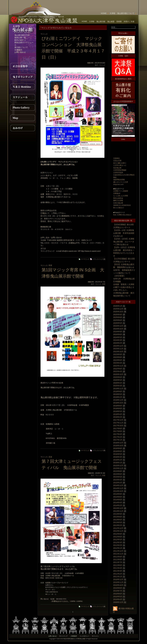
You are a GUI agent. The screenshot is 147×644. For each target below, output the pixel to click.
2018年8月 (118, 406)
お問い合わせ (20, 52)
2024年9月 (118, 332)
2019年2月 (118, 397)
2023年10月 (118, 352)
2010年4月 (118, 599)
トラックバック (96, 259)
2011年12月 (118, 551)
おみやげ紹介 (23, 128)
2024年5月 (118, 337)
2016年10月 (118, 446)
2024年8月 (118, 334)
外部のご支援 (129, 22)
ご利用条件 (74, 636)
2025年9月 (118, 314)
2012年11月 (118, 531)
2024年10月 (118, 329)
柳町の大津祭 (118, 200)
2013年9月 (118, 514)
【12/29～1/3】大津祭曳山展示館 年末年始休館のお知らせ (124, 233)
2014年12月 (118, 485)
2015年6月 (118, 474)
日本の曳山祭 (118, 203)
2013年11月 (118, 511)
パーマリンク (84, 259)
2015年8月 (118, 471)
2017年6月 (118, 431)
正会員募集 (23, 66)
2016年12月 (118, 443)
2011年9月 (118, 557)
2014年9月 (118, 494)
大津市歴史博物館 (120, 170)
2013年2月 (118, 525)
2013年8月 (118, 517)
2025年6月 (118, 320)
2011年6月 (118, 565)
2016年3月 (118, 457)
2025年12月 (118, 309)
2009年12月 (118, 602)
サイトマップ (63, 636)
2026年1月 (118, 306)
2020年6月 (118, 377)
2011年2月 (118, 574)
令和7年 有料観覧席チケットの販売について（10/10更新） (124, 273)
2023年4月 (118, 363)
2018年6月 (118, 408)
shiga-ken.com (118, 184)
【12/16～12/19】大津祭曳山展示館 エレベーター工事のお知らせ (124, 242)
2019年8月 (118, 391)
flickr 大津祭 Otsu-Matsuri (122, 215)
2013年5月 (118, 522)
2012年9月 (118, 534)
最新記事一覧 (20, 38)
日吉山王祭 (117, 161)
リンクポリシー (84, 636)
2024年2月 (118, 343)
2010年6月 (118, 594)
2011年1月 (118, 577)
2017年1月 (118, 440)
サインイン (95, 636)
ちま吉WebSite (23, 87)
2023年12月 (118, 346)
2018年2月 (118, 417)
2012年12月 (118, 528)
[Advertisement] (106, 4)
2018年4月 (118, 414)
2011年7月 (118, 562)
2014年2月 (118, 505)
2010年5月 (118, 597)
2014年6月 (118, 500)
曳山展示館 (101, 22)
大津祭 (92, 22)
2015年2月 (118, 483)
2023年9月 (118, 354)
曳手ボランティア (23, 77)
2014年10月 (118, 491)
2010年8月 (118, 588)
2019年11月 (118, 389)
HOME (104, 13)
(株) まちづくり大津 (121, 182)
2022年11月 (118, 366)
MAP (23, 118)
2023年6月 (118, 360)
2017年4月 (118, 434)
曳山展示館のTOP (22, 35)
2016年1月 (118, 463)
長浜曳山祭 (117, 168)
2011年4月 (118, 568)
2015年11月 (118, 468)
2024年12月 (118, 326)
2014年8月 (118, 497)
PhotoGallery (23, 107)
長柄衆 (119, 22)
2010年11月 (118, 582)
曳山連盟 (111, 22)
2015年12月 (118, 465)
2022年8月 (118, 369)
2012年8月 (118, 537)
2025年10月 (118, 312)
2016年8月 (118, 448)
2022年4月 (118, 371)
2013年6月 (118, 520)
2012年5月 (118, 540)
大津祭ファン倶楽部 (121, 191)
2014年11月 (118, 488)
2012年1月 (118, 548)
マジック (44, 34)
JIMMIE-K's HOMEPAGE (122, 205)
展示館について (21, 47)
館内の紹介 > (20, 40)
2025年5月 (118, 323)
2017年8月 (118, 428)
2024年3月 (118, 340)
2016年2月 (118, 460)
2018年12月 (118, 400)
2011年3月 (118, 571)
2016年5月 (118, 454)
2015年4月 (118, 480)
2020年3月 (118, 386)
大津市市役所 (118, 172)
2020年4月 (118, 383)
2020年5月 (118, 380)
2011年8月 (118, 559)
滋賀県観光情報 (119, 180)
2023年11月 (118, 349)
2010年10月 (118, 585)
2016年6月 (118, 451)
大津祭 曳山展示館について (122, 13)
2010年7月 (118, 591)
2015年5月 (118, 477)
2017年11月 (118, 423)
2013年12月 (118, 508)
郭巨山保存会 (118, 198)
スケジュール (23, 97)
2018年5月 (118, 411)
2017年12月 (118, 420)
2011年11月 (118, 554)
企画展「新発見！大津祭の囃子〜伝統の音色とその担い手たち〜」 (124, 287)
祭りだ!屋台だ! (119, 208)
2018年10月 (118, 403)
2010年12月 (118, 579)
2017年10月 (118, 426)
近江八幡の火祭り (120, 163)
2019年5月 (118, 394)
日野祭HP (117, 193)
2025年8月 (118, 317)
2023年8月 (118, 357)
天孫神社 (117, 158)
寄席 (50, 265)
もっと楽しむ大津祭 (121, 196)
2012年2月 (118, 545)
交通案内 (18, 50)
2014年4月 (118, 503)
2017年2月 (118, 437)
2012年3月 (118, 542)
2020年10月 (118, 374)
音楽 (50, 457)
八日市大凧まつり (120, 165)
